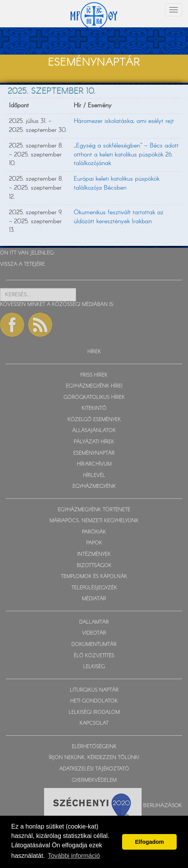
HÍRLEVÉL (94, 476)
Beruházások (163, 806)
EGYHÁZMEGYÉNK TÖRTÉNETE (94, 510)
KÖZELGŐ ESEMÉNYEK (94, 420)
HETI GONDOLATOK (94, 701)
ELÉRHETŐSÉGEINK (94, 747)
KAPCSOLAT (94, 723)
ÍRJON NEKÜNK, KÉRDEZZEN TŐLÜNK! (94, 758)
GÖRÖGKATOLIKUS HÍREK (94, 398)
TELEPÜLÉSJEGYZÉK (94, 588)
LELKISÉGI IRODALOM (94, 712)
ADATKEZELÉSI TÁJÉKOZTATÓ (94, 769)
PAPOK (94, 543)
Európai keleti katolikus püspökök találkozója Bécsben (117, 183)
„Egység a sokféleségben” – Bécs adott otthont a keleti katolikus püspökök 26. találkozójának (126, 155)
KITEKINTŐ (94, 408)
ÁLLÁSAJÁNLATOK (94, 431)
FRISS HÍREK (94, 375)
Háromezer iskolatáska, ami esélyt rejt (124, 121)
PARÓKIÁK (94, 532)
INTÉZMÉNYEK (94, 554)
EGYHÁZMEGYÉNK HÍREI (94, 386)
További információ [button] (74, 856)
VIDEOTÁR (94, 633)
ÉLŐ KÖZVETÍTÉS (94, 656)
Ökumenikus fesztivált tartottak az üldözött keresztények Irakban (119, 217)
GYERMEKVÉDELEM (94, 780)
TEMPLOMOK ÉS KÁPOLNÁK (94, 577)
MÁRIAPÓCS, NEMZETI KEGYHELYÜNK (94, 521)
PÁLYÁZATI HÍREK (94, 442)
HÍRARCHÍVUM (94, 464)
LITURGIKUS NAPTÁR (94, 690)
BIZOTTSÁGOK (94, 566)
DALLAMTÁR (94, 622)
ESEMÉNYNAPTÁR (94, 453)
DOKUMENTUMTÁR (94, 645)
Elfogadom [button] (149, 842)
